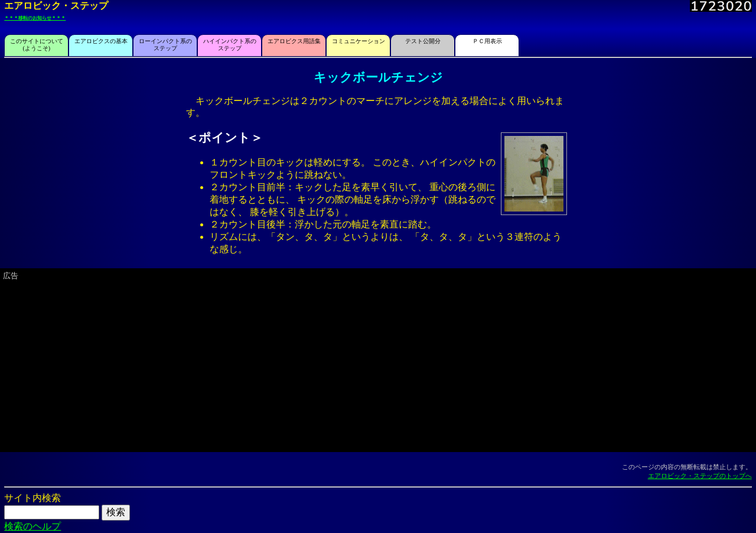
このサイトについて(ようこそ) (37, 45)
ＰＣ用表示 (487, 41)
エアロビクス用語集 (294, 41)
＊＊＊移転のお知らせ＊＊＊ (35, 18)
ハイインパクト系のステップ (230, 45)
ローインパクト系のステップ (165, 45)
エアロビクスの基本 (101, 41)
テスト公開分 (423, 41)
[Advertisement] (357, 365)
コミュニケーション (359, 41)
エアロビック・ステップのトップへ (700, 476)
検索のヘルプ (32, 526)
